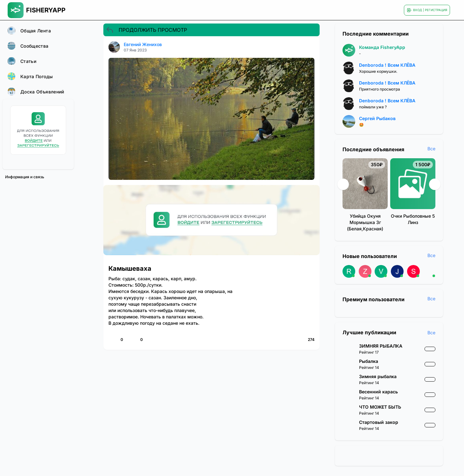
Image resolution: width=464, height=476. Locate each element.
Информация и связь (25, 177)
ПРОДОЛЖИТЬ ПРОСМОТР (146, 30)
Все (431, 149)
